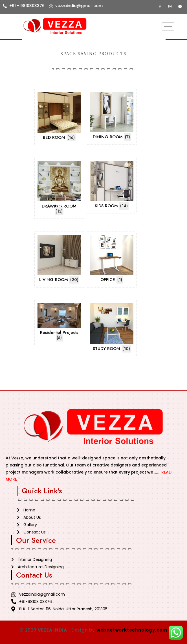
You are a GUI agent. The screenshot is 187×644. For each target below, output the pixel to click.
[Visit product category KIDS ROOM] (112, 186)
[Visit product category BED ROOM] (59, 117)
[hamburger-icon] (168, 26)
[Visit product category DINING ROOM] (112, 117)
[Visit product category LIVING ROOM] (59, 260)
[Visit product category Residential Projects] (59, 323)
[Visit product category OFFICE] (112, 260)
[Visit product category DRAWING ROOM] (59, 189)
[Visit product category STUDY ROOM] (112, 328)
